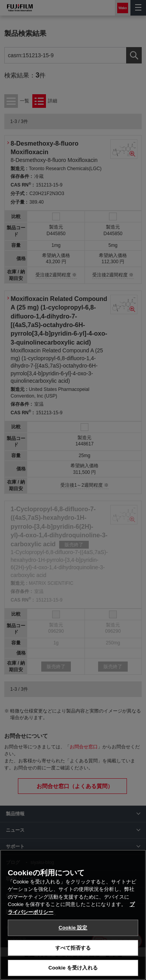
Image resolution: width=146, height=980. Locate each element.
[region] (73, 915)
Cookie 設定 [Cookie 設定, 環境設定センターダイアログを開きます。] (73, 928)
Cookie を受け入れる (73, 968)
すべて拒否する (73, 948)
